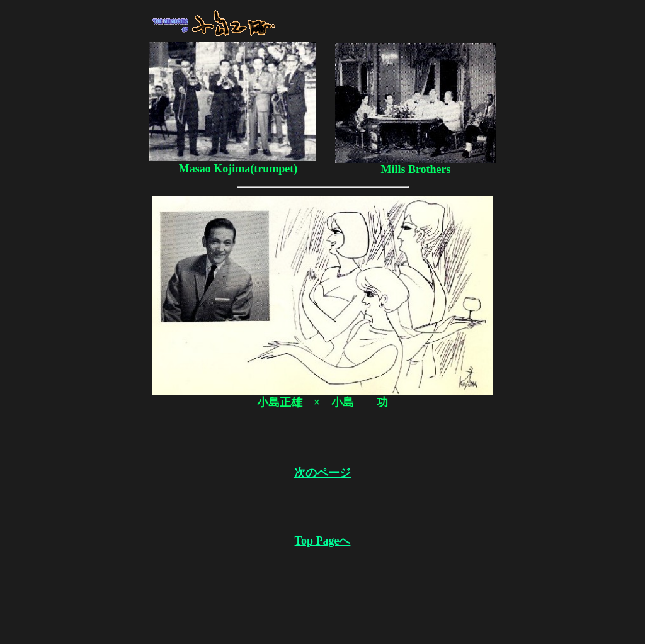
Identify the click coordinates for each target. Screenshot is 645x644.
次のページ (322, 473)
